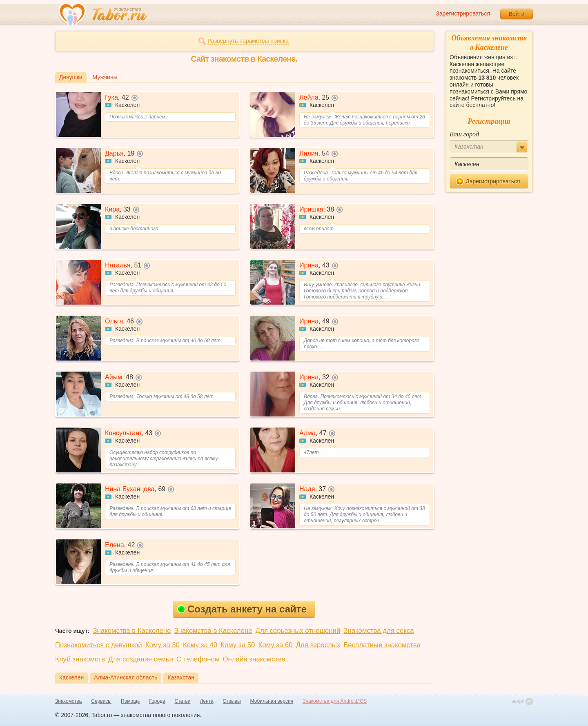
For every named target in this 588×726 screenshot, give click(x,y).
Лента (206, 701)
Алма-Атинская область (126, 677)
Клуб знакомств (80, 659)
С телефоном (198, 659)
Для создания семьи (141, 659)
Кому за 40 (200, 645)
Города (157, 701)
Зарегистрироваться (463, 13)
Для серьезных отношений (298, 631)
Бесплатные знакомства (382, 645)
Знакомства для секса (379, 631)
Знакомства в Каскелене (132, 631)
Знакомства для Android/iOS (335, 701)
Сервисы (101, 701)
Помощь (130, 701)
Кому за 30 (163, 645)
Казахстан (181, 677)
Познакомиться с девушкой (99, 645)
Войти (516, 14)
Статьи (183, 701)
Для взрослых (318, 645)
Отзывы (232, 701)
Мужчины (105, 77)
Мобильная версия (272, 701)
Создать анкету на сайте (242, 609)
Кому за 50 (238, 645)
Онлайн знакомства (254, 659)
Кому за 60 (275, 645)
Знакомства (68, 701)
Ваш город (464, 134)
